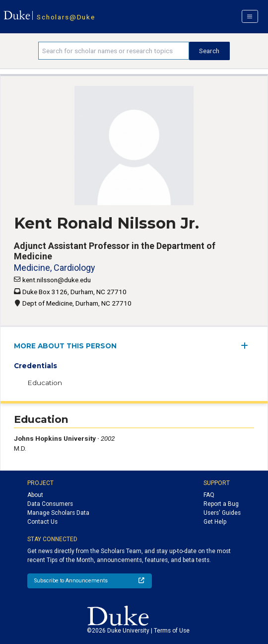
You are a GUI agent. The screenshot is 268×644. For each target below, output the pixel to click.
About (35, 495)
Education (45, 383)
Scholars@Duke (66, 17)
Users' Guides (222, 513)
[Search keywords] (114, 51)
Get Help (215, 522)
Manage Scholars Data (58, 513)
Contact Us (42, 522)
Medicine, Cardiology (54, 268)
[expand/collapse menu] (247, 346)
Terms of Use (172, 631)
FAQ (209, 495)
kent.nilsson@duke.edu (57, 280)
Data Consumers (50, 504)
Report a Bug (221, 504)
